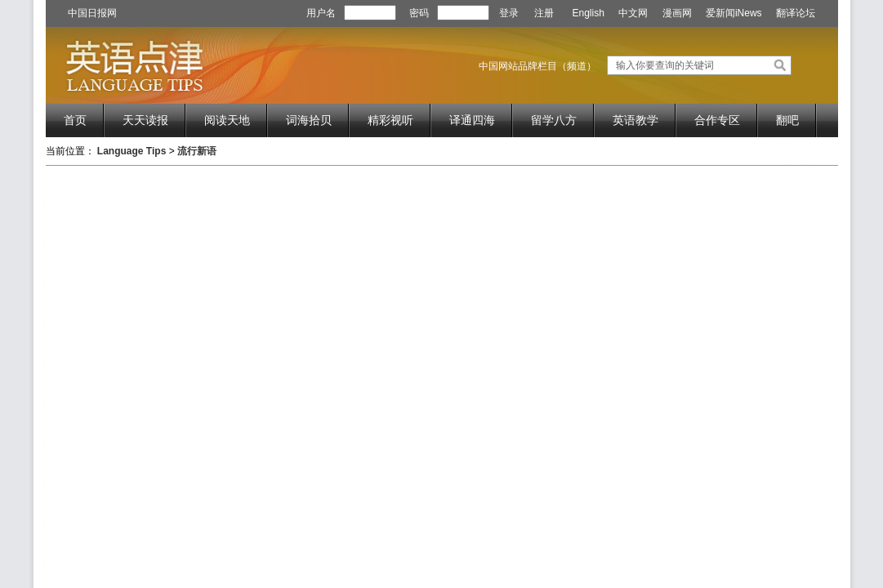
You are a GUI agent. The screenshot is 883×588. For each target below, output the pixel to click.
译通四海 (472, 120)
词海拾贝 (309, 120)
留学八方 (554, 120)
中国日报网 (92, 13)
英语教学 (635, 120)
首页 (75, 120)
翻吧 (787, 120)
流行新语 (197, 151)
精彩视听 (390, 120)
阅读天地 (227, 120)
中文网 (633, 13)
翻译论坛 (796, 13)
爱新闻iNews (734, 13)
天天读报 (145, 120)
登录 (509, 13)
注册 (544, 13)
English (589, 13)
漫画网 (677, 13)
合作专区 (717, 120)
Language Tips (132, 151)
